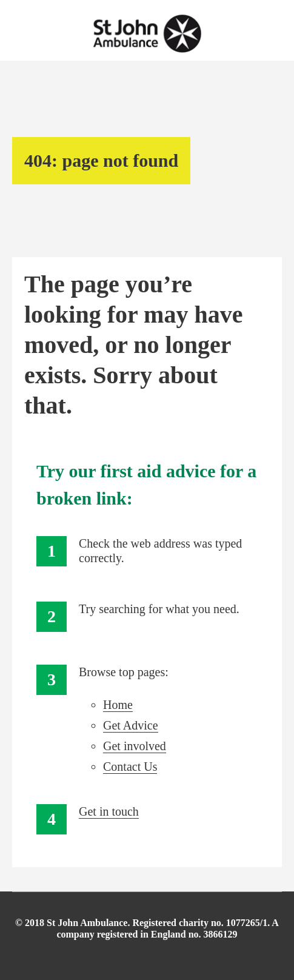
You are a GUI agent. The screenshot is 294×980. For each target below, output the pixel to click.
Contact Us (130, 767)
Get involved (135, 746)
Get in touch (109, 811)
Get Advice (131, 725)
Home (118, 705)
